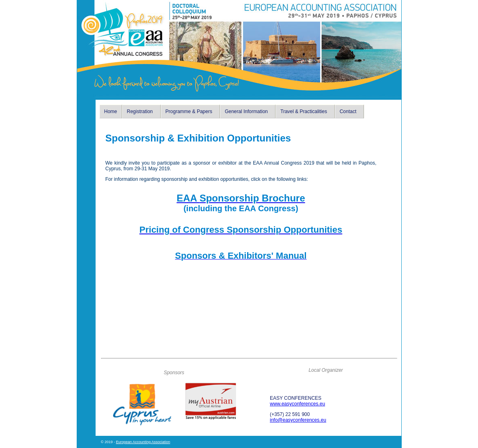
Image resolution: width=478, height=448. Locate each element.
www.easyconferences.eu (297, 404)
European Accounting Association (143, 442)
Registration (140, 111)
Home (111, 111)
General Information (246, 111)
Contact (348, 111)
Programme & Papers (189, 111)
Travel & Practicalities (304, 111)
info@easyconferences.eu (298, 420)
